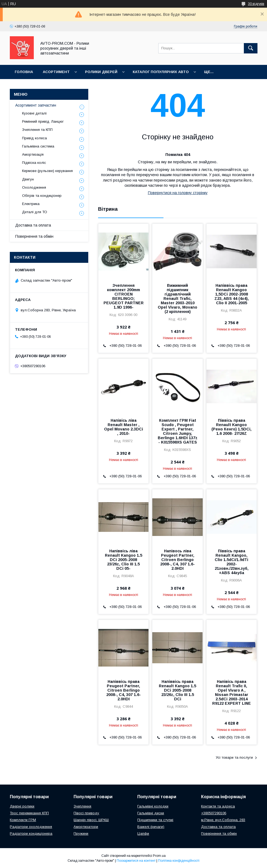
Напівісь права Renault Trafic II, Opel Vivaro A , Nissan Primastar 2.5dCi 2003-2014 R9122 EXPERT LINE (232, 692)
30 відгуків (256, 4)
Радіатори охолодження (31, 827)
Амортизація (33, 154)
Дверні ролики (22, 806)
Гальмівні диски (151, 813)
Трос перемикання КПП (29, 813)
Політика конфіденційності (179, 861)
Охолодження (34, 187)
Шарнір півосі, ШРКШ (91, 820)
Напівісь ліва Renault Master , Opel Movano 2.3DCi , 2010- (124, 427)
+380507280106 (214, 813)
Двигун (28, 179)
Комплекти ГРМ (23, 820)
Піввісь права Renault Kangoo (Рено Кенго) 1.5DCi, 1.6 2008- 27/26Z (231, 427)
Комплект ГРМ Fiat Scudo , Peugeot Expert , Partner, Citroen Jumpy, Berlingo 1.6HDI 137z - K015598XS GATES (178, 431)
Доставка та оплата (33, 225)
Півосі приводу (86, 813)
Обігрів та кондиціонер (42, 196)
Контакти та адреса (218, 806)
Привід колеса (34, 138)
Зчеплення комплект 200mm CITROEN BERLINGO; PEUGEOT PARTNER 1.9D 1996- (124, 296)
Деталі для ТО (35, 212)
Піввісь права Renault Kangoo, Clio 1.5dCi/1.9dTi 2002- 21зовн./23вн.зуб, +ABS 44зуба (232, 562)
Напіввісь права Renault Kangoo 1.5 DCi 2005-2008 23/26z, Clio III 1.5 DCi (178, 690)
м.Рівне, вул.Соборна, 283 (223, 820)
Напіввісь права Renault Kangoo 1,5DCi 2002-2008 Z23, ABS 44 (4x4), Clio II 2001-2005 (232, 294)
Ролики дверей (101, 72)
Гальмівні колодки (153, 806)
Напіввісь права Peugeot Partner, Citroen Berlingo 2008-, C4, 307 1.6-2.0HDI (124, 690)
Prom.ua (159, 856)
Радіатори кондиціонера (31, 834)
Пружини (81, 834)
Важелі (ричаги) (151, 827)
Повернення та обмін (34, 236)
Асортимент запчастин (36, 105)
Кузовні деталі (34, 113)
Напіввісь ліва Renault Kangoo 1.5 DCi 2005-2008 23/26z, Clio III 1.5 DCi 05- (124, 560)
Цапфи (143, 834)
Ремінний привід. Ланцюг (43, 121)
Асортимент (56, 72)
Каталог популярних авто (161, 72)
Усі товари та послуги (234, 757)
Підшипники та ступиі (155, 820)
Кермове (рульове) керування (47, 171)
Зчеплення (82, 806)
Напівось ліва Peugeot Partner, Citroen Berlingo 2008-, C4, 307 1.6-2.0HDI (178, 560)
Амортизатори (86, 827)
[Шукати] (251, 48)
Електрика (31, 204)
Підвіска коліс (34, 163)
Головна (24, 72)
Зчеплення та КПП (37, 130)
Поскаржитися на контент (136, 861)
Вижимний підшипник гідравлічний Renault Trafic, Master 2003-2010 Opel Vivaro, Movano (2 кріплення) (178, 299)
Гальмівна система (38, 146)
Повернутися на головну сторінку (178, 193)
